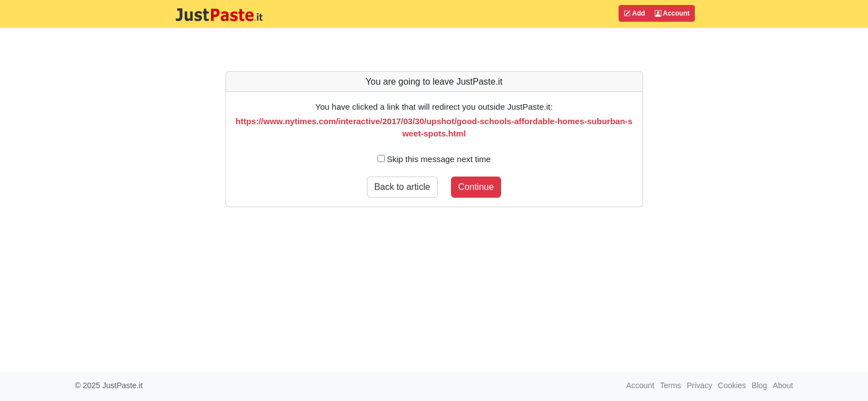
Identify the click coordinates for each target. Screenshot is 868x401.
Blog (759, 385)
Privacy (699, 385)
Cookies (732, 385)
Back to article (402, 187)
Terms (670, 385)
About (783, 385)
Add (634, 13)
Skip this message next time (434, 159)
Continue (476, 187)
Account (672, 13)
